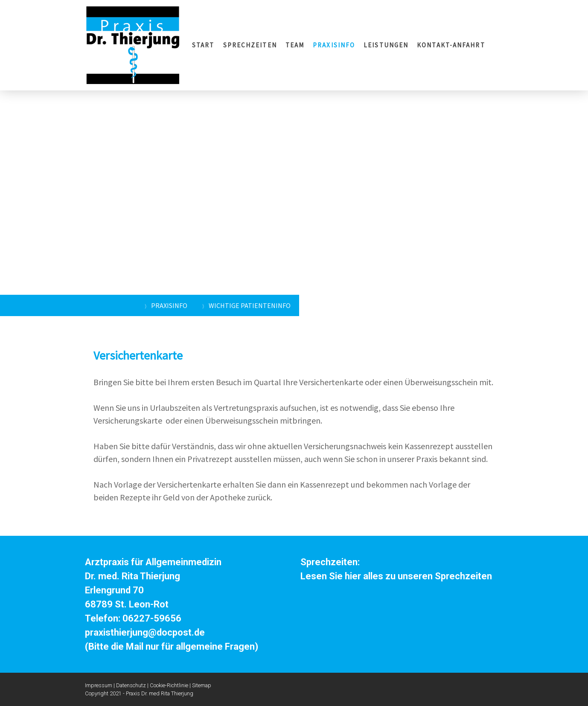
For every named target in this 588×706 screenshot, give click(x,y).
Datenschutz (131, 685)
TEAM (295, 45)
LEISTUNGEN (386, 45)
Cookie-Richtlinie (169, 685)
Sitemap (202, 685)
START (203, 45)
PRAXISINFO (334, 45)
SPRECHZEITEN (250, 45)
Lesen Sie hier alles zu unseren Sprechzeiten (396, 576)
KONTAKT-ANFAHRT (451, 45)
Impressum (99, 685)
